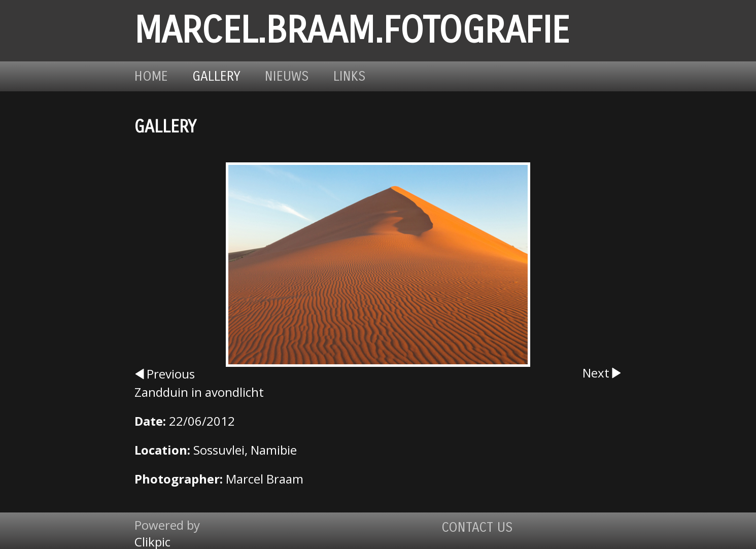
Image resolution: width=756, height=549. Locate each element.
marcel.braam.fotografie (352, 31)
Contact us (477, 527)
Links (350, 76)
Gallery (216, 76)
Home (151, 76)
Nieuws (287, 76)
